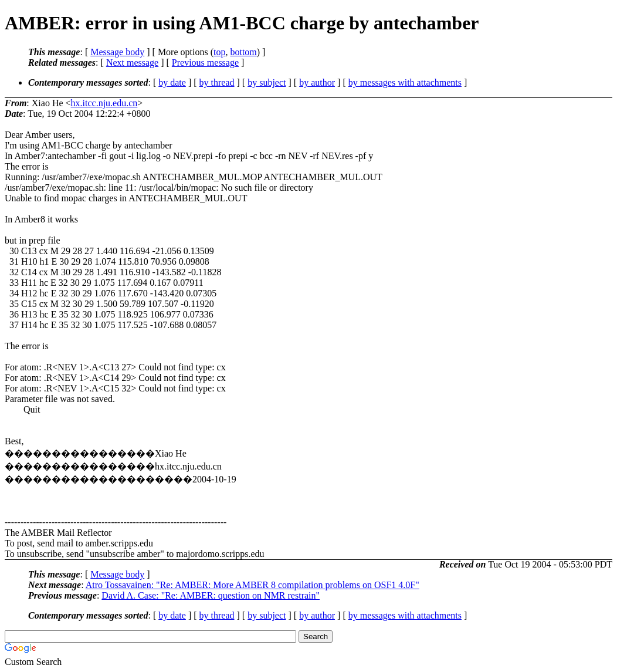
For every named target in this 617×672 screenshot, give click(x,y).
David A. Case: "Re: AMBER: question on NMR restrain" (211, 595)
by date (172, 82)
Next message (132, 63)
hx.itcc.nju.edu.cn (104, 103)
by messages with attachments (405, 82)
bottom (243, 52)
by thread (217, 82)
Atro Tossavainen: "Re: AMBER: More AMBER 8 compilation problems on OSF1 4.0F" (252, 585)
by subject (267, 82)
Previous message (205, 63)
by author (317, 82)
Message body (117, 52)
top (219, 52)
